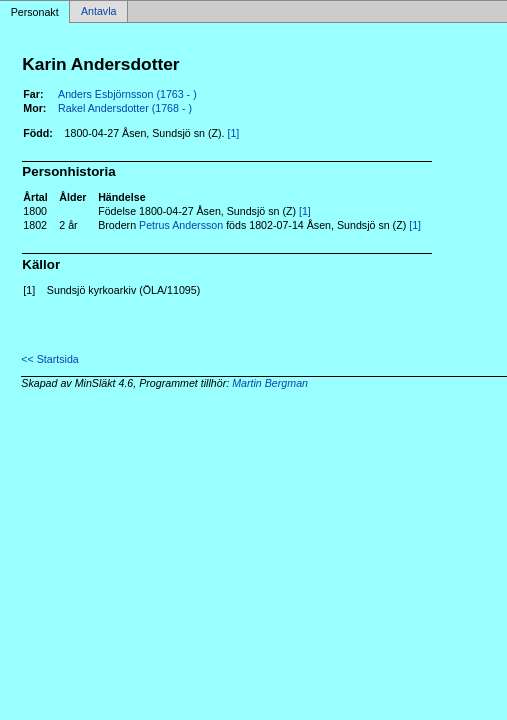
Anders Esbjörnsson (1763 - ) (127, 94)
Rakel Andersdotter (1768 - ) (125, 108)
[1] (233, 133)
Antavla (99, 12)
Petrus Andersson (181, 225)
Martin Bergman (270, 383)
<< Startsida (49, 359)
